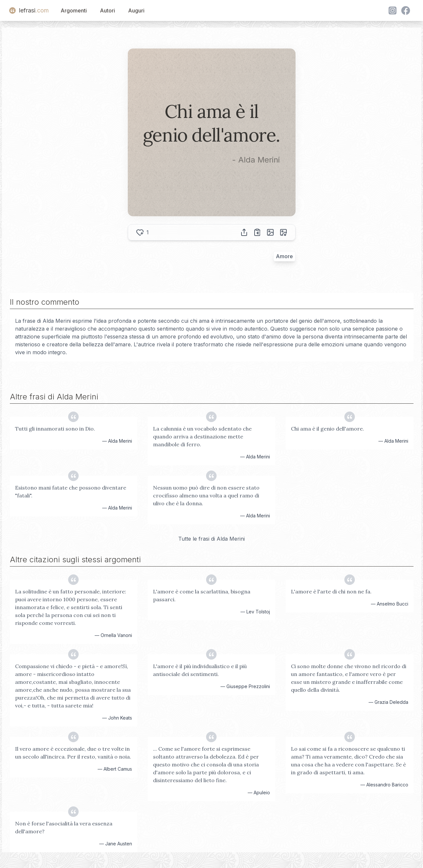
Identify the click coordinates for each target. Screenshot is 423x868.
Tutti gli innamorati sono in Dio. (55, 429)
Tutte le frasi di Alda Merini (211, 539)
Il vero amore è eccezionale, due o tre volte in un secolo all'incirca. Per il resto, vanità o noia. (73, 753)
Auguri (136, 10)
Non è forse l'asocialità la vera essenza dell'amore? (64, 827)
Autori (107, 10)
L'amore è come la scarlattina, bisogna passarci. (202, 595)
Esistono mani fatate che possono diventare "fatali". (71, 492)
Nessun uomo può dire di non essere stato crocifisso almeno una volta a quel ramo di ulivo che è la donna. (206, 495)
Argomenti (74, 10)
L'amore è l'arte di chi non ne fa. (331, 591)
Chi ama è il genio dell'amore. (327, 429)
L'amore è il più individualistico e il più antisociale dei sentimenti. (200, 670)
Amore (284, 256)
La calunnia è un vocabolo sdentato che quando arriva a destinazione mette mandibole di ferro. (202, 436)
